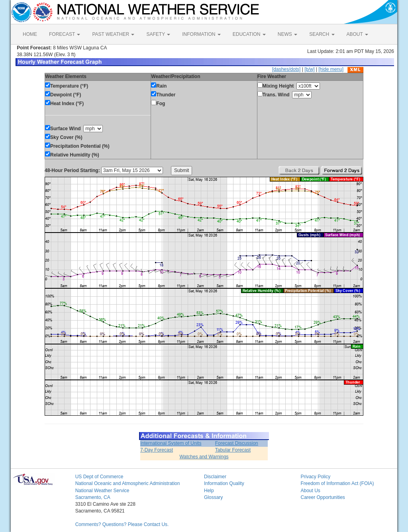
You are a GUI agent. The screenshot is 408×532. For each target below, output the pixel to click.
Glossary (213, 497)
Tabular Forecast (233, 450)
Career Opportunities (323, 497)
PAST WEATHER (113, 34)
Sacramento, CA (93, 497)
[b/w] (309, 69)
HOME (30, 34)
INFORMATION (201, 34)
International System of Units (171, 443)
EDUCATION (249, 34)
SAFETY (158, 34)
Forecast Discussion (237, 443)
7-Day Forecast (157, 450)
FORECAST (65, 34)
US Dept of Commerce (99, 477)
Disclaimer (215, 477)
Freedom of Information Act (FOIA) (337, 483)
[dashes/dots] (286, 69)
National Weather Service (102, 491)
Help (209, 491)
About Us (310, 491)
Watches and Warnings (204, 457)
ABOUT (357, 34)
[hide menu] (331, 69)
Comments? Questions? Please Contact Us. (122, 524)
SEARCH (322, 34)
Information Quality (224, 483)
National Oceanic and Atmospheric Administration (128, 483)
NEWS (287, 34)
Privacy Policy (315, 477)
